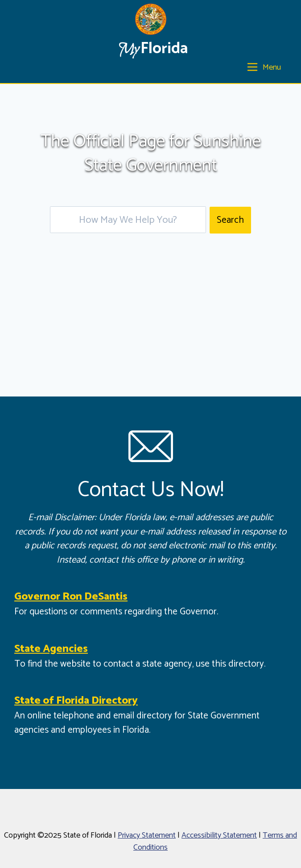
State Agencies (51, 649)
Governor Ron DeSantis (71, 597)
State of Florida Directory (76, 701)
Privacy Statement (147, 835)
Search (230, 220)
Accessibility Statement (219, 835)
